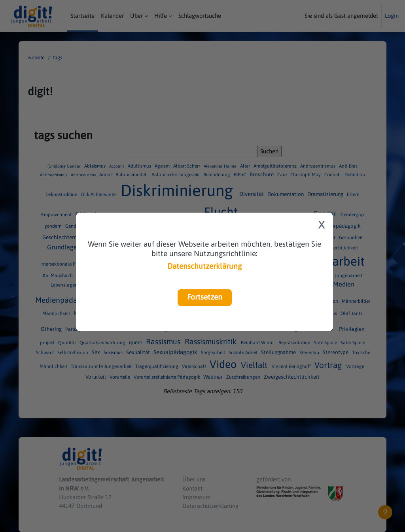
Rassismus (164, 342)
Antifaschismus (54, 175)
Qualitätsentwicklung (103, 343)
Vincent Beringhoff (292, 366)
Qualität (68, 343)
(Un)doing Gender (65, 166)
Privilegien (352, 329)
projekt (48, 343)
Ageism (163, 166)
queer (136, 343)
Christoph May (306, 175)
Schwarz (45, 353)
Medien (344, 284)
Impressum (197, 497)
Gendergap (352, 215)
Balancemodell (132, 175)
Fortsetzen (205, 297)
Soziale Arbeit (244, 353)
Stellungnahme (279, 352)
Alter (246, 166)
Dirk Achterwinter (100, 194)
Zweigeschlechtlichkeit (292, 377)
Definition (355, 175)
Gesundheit (351, 238)
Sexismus (114, 353)
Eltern (353, 194)
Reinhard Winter (258, 343)
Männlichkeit (57, 313)
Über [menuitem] (136, 16)
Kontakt (192, 488)
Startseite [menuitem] (82, 16)
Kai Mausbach (58, 275)
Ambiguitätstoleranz (276, 166)
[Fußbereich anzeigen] (385, 512)
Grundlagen (65, 247)
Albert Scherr (187, 166)
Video (224, 364)
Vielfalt (255, 365)
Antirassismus (84, 175)
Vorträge (355, 366)
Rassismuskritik (212, 342)
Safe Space (326, 343)
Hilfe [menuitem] (161, 16)
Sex (97, 352)
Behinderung (217, 175)
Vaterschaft (195, 366)
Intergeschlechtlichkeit (334, 248)
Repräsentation (295, 343)
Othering (52, 329)
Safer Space (353, 343)
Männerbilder (356, 301)
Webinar (214, 377)
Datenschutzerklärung (204, 266)
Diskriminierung (179, 190)
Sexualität (139, 352)
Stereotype (336, 352)
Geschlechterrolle (64, 237)
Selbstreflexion (73, 353)
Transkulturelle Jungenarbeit (102, 366)
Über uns (194, 479)
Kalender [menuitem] (112, 16)
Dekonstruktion (62, 194)
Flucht (223, 212)
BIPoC (240, 175)
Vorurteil (96, 377)
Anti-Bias (348, 166)
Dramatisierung (326, 194)
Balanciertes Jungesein (176, 175)
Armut (106, 175)
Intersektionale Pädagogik (69, 264)
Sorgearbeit (214, 353)
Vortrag (329, 365)
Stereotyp (310, 353)
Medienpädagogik (67, 300)
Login (392, 16)
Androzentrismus (318, 166)
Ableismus (96, 166)
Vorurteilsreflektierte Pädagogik (167, 377)
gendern (54, 226)
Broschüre (262, 174)
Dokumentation (286, 194)
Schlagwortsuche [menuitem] (200, 16)
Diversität (252, 194)
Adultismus (140, 166)
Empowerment (57, 215)
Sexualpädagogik (176, 352)
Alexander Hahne (221, 166)
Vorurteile (120, 377)
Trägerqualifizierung (157, 366)
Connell (333, 175)
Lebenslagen (65, 285)
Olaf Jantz (352, 313)
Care (283, 175)
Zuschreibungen (244, 377)
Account (117, 166)
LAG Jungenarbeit (344, 275)
